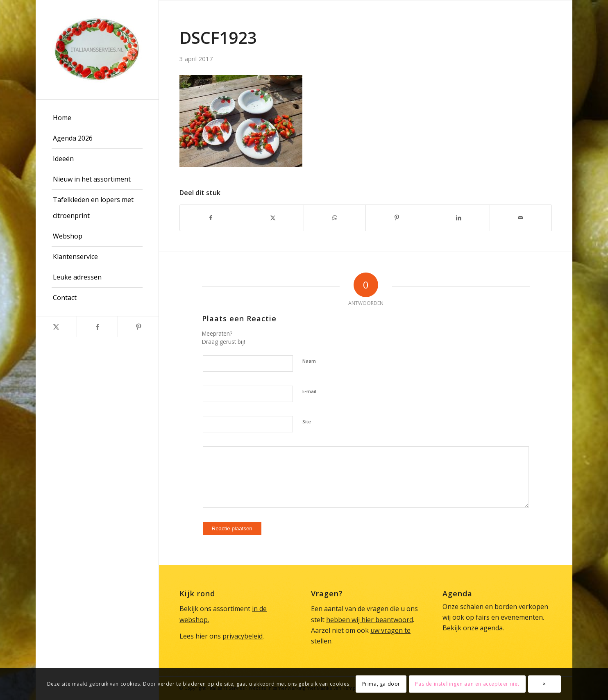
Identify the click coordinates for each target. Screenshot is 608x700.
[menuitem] (97, 118)
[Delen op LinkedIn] (459, 218)
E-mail (309, 391)
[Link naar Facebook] (97, 327)
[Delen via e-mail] (521, 218)
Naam (309, 361)
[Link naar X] (56, 327)
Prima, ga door (381, 684)
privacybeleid (243, 636)
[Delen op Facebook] (211, 218)
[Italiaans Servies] (97, 50)
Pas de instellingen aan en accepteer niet (467, 684)
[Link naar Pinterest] (138, 327)
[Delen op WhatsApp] (335, 218)
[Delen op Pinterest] (397, 218)
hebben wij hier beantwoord (370, 620)
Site (307, 422)
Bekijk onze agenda (473, 628)
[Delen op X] (273, 218)
